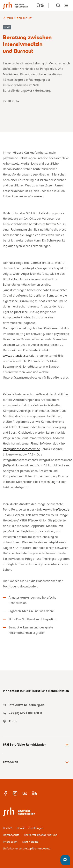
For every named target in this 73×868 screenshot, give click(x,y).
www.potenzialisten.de (19, 356)
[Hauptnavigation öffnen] (66, 5)
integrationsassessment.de (22, 449)
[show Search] (58, 5)
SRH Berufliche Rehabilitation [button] (36, 745)
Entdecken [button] (36, 762)
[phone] (35, 713)
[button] (65, 860)
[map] (35, 721)
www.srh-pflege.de (56, 509)
